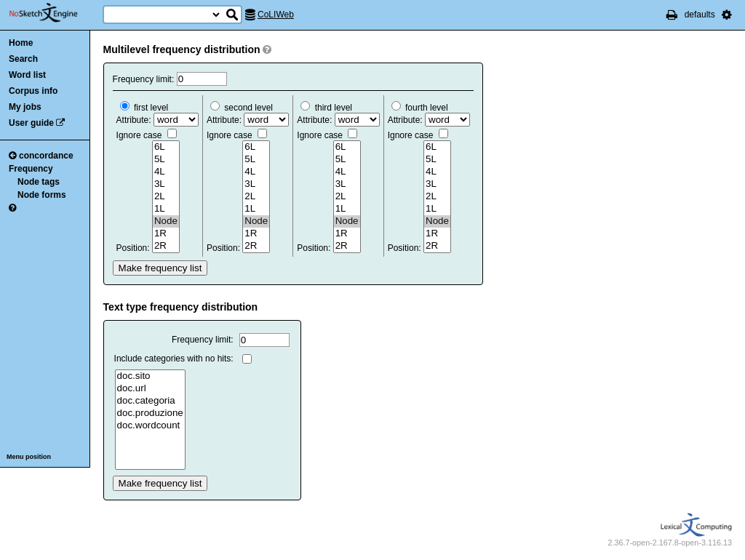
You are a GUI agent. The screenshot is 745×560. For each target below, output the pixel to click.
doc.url (150, 389)
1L (166, 209)
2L (166, 197)
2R (166, 246)
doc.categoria (150, 401)
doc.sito (150, 376)
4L (166, 172)
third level (326, 108)
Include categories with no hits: (174, 359)
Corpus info (33, 91)
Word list (27, 75)
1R (166, 234)
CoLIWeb (276, 15)
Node (166, 221)
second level (242, 108)
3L (166, 184)
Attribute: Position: (158, 178)
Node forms (42, 195)
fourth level (420, 108)
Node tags (39, 182)
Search (23, 59)
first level (144, 108)
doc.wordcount (150, 426)
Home (21, 43)
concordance (41, 156)
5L (166, 160)
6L (166, 147)
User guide (31, 123)
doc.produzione (150, 413)
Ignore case (147, 135)
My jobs (25, 107)
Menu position (29, 457)
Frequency (31, 169)
